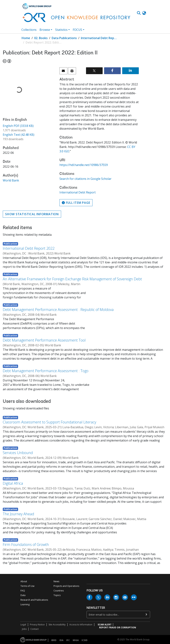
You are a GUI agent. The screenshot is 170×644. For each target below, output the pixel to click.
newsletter (96, 608)
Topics (57, 595)
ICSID (85, 640)
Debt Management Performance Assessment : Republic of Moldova (58, 310)
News (56, 581)
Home (26, 38)
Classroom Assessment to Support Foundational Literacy (49, 422)
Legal (23, 625)
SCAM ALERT (105, 625)
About (24, 581)
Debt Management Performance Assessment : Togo (46, 371)
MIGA (76, 640)
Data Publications (64, 38)
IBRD (54, 640)
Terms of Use (28, 586)
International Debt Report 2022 (29, 248)
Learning (25, 604)
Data (23, 595)
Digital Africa (13, 483)
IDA (61, 640)
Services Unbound (18, 453)
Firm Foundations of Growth (26, 545)
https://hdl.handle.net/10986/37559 (84, 165)
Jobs (24, 629)
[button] (144, 13)
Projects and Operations (66, 586)
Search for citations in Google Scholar (85, 179)
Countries (59, 591)
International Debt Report (99, 38)
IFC (68, 640)
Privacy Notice (37, 625)
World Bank (11, 180)
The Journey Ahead (18, 514)
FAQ (23, 591)
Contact (35, 629)
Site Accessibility (57, 625)
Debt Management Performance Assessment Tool (44, 340)
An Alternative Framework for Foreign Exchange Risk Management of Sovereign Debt (72, 279)
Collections (29, 30)
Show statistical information (32, 214)
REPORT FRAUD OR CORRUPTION (118, 627)
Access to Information (81, 625)
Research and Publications (34, 600)
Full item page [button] (76, 203)
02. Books (41, 38)
